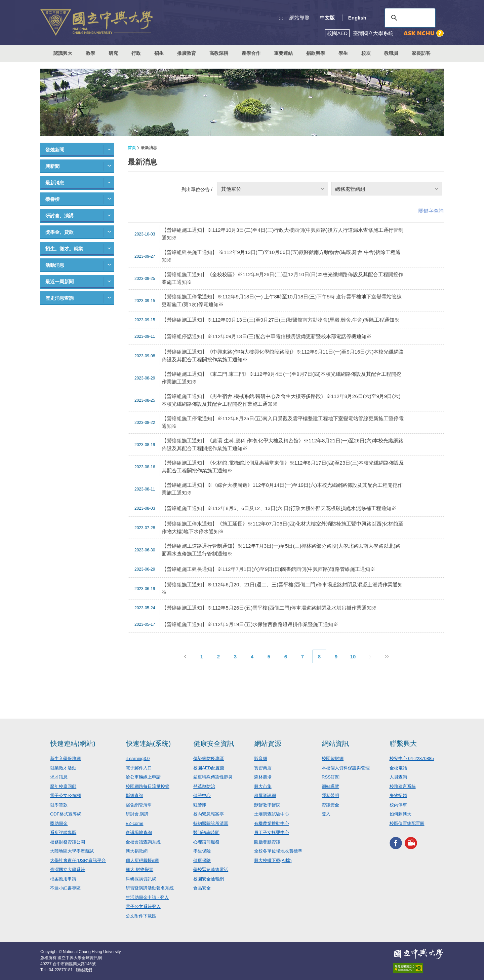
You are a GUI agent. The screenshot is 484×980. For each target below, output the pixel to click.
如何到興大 (400, 814)
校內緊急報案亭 (209, 814)
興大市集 (263, 786)
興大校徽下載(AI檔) (273, 860)
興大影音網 (411, 843)
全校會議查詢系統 (143, 842)
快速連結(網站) (73, 743)
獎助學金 (59, 823)
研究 (113, 53)
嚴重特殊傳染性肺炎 (213, 777)
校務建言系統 (403, 786)
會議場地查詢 (139, 832)
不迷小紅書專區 (65, 888)
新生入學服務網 (65, 758)
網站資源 (268, 743)
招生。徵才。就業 (64, 249)
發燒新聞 (55, 150)
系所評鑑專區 (63, 832)
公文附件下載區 (141, 916)
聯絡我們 (84, 970)
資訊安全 (330, 805)
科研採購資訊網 (141, 879)
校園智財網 (333, 758)
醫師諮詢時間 (206, 832)
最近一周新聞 (59, 282)
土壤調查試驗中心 (272, 814)
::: (281, 18)
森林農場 (263, 777)
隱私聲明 (330, 795)
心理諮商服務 (206, 842)
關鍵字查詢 (431, 211)
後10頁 (387, 656)
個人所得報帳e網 (142, 860)
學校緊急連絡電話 (211, 869)
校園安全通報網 (209, 879)
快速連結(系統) (148, 743)
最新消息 (55, 183)
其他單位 (231, 189)
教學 (90, 53)
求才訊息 (59, 777)
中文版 (327, 18)
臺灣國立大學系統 (68, 869)
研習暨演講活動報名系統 (150, 888)
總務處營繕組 (350, 189)
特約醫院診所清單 (211, 823)
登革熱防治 (204, 786)
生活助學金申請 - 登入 (147, 897)
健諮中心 (202, 795)
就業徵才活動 (63, 768)
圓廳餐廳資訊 (267, 842)
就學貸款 (59, 805)
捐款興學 (316, 53)
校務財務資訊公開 (68, 842)
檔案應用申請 (63, 879)
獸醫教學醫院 (267, 805)
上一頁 (185, 656)
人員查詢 (398, 777)
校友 (366, 53)
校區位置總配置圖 (407, 823)
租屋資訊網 (265, 795)
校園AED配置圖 (209, 768)
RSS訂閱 (331, 777)
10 (353, 657)
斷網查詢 (134, 795)
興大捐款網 (137, 851)
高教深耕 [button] (219, 53)
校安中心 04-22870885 (412, 758)
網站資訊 (335, 743)
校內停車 (398, 805)
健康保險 (202, 860)
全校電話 (398, 768)
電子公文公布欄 (65, 795)
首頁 (132, 148)
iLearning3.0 (138, 758)
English (357, 18)
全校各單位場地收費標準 (278, 851)
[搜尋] (409, 18)
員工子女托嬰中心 (272, 832)
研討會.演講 (137, 814)
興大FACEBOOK (396, 843)
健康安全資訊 (214, 743)
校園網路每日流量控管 (148, 786)
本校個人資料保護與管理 (346, 768)
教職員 (391, 53)
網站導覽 (299, 18)
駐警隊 (200, 805)
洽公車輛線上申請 (143, 777)
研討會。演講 (59, 216)
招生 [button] (159, 53)
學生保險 (202, 851)
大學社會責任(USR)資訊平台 (78, 860)
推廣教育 (187, 53)
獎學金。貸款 (59, 232)
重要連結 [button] (283, 53)
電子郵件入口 (139, 768)
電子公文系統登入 (143, 906)
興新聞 (52, 166)
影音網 (261, 758)
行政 (136, 53)
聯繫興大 (403, 743)
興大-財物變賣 (139, 869)
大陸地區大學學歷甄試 (72, 851)
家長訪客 (421, 53)
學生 (343, 53)
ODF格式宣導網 (66, 814)
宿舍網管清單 (139, 805)
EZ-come (135, 823)
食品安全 (202, 888)
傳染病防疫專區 (209, 758)
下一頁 (370, 656)
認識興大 (63, 53)
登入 (326, 814)
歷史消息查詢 (59, 298)
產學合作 (251, 53)
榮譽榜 (52, 199)
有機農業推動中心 (272, 823)
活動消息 (55, 265)
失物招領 (398, 795)
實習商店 (263, 768)
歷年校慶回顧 (63, 786)
